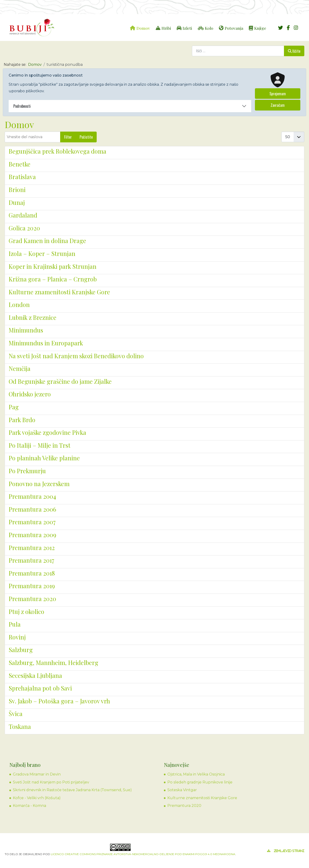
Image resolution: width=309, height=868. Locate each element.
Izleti (187, 28)
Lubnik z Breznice (33, 317)
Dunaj (17, 202)
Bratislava (22, 177)
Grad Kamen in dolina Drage (47, 240)
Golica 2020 (24, 228)
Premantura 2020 (32, 598)
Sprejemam (278, 94)
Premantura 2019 (32, 586)
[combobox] (238, 51)
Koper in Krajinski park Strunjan (53, 266)
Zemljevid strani (289, 851)
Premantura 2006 (32, 509)
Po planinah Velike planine (44, 458)
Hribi (166, 28)
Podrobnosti (22, 106)
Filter (68, 137)
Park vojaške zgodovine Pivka (47, 432)
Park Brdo (22, 420)
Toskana (20, 726)
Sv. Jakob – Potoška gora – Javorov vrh (59, 701)
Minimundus (26, 330)
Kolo (209, 28)
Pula (15, 624)
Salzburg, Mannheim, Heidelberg (53, 662)
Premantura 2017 (31, 560)
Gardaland (23, 215)
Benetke (20, 164)
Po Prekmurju (27, 471)
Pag (14, 407)
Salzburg (21, 650)
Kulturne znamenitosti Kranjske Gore (59, 292)
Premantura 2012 (32, 547)
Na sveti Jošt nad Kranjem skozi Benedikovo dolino (76, 356)
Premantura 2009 (32, 535)
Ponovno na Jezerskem (39, 484)
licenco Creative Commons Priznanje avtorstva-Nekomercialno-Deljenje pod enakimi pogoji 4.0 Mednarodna (143, 854)
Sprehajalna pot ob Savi (40, 688)
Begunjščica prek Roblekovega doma (57, 151)
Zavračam (278, 105)
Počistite (86, 137)
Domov (143, 28)
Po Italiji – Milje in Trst (40, 445)
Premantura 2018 (32, 573)
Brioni (17, 189)
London (19, 304)
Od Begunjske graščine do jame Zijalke (60, 381)
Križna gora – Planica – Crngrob (53, 279)
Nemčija (20, 368)
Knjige (260, 28)
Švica (16, 713)
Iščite (294, 51)
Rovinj (17, 637)
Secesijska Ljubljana (35, 675)
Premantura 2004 (32, 496)
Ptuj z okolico (26, 611)
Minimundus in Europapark (46, 343)
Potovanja (234, 28)
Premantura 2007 (32, 522)
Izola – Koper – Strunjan (42, 253)
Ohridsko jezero (30, 394)
